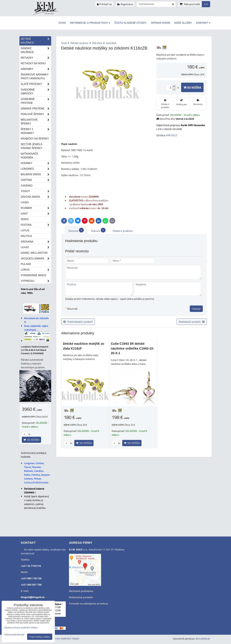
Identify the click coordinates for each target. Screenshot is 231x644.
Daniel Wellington (34, 253)
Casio (25, 202)
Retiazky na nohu (33, 63)
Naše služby (183, 23)
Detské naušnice (36, 41)
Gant (36, 214)
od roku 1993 (49, 14)
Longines (36, 169)
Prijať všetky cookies (40, 637)
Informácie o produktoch (90, 23)
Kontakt (203, 23)
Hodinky (36, 163)
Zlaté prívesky (36, 84)
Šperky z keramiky (36, 131)
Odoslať (196, 309)
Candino (27, 186)
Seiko (25, 219)
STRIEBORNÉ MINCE (34, 275)
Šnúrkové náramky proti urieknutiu (35, 76)
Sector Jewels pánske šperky (32, 146)
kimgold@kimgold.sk (33, 597)
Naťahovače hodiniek (29, 156)
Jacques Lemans (36, 259)
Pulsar (26, 264)
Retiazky (36, 58)
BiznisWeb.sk (203, 639)
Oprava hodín (160, 23)
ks (68, 443)
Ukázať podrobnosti (14, 635)
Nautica (26, 236)
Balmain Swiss (36, 174)
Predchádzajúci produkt (78, 322)
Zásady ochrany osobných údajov (61, 638)
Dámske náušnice (36, 50)
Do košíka (192, 87)
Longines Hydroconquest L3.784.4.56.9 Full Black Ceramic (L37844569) (35, 350)
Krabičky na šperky (35, 139)
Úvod (62, 23)
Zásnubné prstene (36, 101)
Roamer (36, 208)
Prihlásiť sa (104, 4)
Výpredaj (36, 281)
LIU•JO (36, 247)
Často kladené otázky (131, 23)
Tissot (36, 191)
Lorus (36, 270)
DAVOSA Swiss (36, 197)
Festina (36, 225)
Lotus (25, 230)
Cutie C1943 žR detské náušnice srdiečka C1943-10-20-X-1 (132, 348)
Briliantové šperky (36, 122)
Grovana (36, 242)
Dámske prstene (36, 109)
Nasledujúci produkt (192, 322)
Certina (36, 180)
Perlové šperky (36, 114)
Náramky (36, 69)
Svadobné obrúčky (36, 92)
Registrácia (125, 4)
